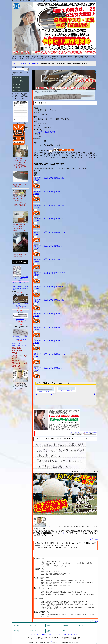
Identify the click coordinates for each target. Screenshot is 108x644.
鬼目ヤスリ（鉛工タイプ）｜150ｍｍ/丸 (49, 178)
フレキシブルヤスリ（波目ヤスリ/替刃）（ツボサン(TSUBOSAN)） (20, 337)
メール (62, 533)
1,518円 (36, 221)
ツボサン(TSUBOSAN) (46, 132)
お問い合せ (16, 366)
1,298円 (36, 180)
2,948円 (36, 330)
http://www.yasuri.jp (46, 641)
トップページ (17, 369)
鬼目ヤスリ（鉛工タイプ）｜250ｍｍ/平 (49, 287)
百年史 (48, 625)
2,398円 (36, 275)
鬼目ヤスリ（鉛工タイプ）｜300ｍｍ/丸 (49, 300)
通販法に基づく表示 (20, 363)
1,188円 (36, 208)
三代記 (15, 353)
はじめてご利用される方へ (20, 282)
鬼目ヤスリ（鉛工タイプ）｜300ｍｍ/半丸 (49, 314)
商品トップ (36, 64)
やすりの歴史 (17, 350)
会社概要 (16, 361)
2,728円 (36, 302)
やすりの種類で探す (19, 91)
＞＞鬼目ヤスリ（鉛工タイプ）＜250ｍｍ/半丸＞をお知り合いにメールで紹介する (83, 432)
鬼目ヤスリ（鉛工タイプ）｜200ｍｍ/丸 (49, 219)
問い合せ (17, 631)
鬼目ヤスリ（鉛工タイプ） (46, 391)
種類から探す (17, 87)
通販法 (81, 625)
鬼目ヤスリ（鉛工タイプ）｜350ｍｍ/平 (49, 368)
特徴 (20, 280)
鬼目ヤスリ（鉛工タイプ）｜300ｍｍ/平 (49, 327)
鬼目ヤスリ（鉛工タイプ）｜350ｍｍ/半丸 (49, 354)
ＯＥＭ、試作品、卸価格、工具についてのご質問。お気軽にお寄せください (54, 635)
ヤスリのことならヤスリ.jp (22, 64)
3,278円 (36, 316)
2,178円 (36, 289)
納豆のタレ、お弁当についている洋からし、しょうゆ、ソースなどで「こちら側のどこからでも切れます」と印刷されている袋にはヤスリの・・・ (20, 202)
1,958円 (36, 261)
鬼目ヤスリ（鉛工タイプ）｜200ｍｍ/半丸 (49, 232)
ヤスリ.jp (52, 526)
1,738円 (36, 234)
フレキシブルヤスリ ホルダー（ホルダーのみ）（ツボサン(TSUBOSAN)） (20, 305)
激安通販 (17, 625)
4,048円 (36, 370)
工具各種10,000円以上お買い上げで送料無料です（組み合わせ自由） (20, 288)
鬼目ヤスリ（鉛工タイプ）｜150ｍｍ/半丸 (49, 192)
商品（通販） (17, 348)
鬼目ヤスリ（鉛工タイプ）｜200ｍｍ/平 (49, 246)
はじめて (33, 631)
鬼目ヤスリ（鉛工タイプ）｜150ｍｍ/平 (49, 205)
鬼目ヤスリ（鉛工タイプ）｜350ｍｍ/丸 (49, 341)
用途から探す (17, 84)
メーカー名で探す (18, 81)
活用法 (48, 631)
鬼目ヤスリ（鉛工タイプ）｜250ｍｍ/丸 (49, 259)
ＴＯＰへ (65, 631)
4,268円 (36, 356)
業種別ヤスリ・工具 (19, 78)
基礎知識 (33, 625)
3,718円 (36, 343)
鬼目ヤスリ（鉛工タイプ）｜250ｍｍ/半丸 (49, 273)
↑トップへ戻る (92, 539)
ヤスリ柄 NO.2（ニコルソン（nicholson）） (20, 319)
